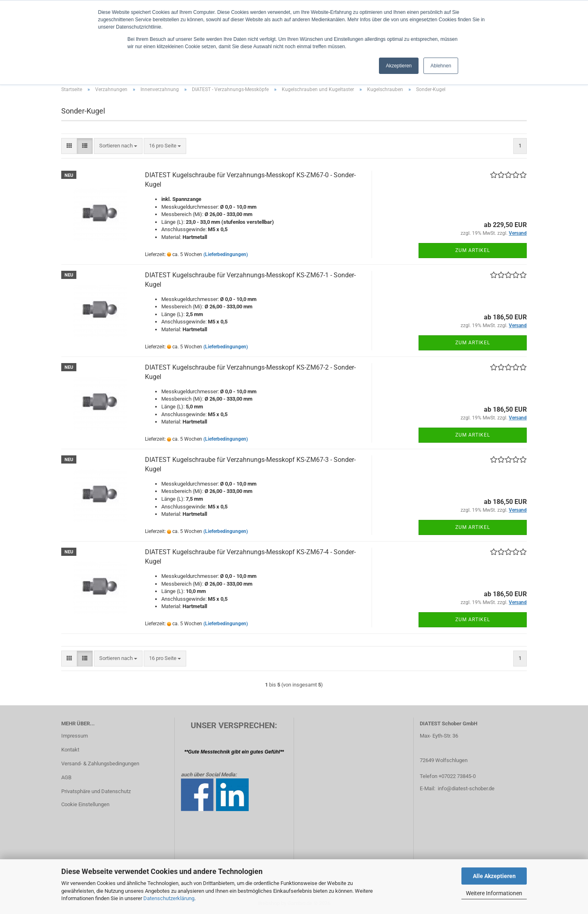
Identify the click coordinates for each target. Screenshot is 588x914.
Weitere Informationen (494, 893)
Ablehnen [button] (441, 66)
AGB (66, 777)
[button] (69, 146)
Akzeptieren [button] (399, 66)
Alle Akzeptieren (494, 876)
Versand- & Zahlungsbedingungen (100, 764)
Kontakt (70, 750)
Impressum (75, 736)
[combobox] (118, 146)
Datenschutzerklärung (169, 898)
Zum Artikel (473, 250)
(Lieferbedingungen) (226, 254)
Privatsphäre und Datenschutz (96, 791)
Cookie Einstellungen (85, 804)
